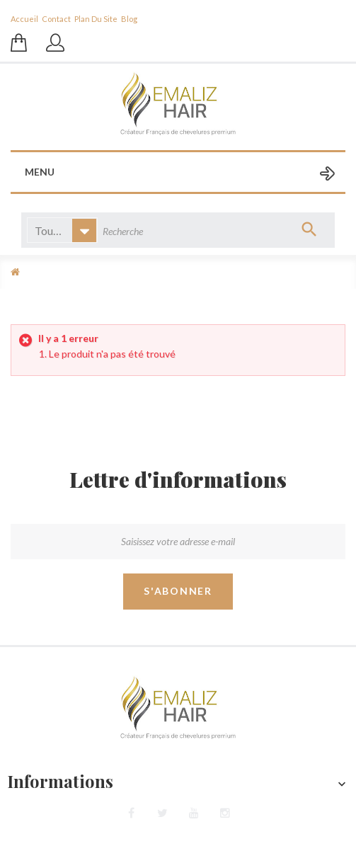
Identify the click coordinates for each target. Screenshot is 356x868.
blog (129, 19)
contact (56, 19)
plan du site (96, 19)
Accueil (24, 19)
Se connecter (57, 50)
